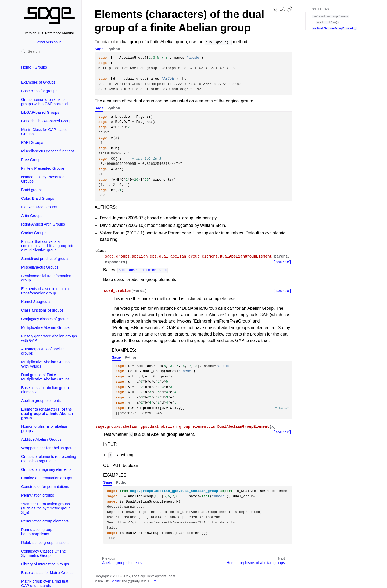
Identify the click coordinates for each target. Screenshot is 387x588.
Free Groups (32, 160)
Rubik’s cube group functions (45, 543)
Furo (153, 581)
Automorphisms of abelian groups (43, 351)
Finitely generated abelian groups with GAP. (49, 338)
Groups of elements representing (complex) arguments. (49, 459)
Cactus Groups (34, 233)
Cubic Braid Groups (38, 198)
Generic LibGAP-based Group (46, 121)
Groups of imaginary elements (46, 469)
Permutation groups (38, 495)
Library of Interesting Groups (45, 564)
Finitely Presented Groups (43, 168)
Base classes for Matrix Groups (47, 573)
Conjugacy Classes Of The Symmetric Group (44, 553)
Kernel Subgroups (36, 302)
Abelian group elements (41, 401)
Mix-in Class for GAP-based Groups (44, 132)
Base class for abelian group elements (45, 390)
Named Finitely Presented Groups (43, 179)
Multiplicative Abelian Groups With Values (45, 364)
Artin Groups (32, 216)
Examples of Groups (38, 82)
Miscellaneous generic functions (48, 151)
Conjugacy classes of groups (45, 319)
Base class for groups (39, 91)
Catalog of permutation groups (46, 478)
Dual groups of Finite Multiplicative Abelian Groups (45, 377)
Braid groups (32, 190)
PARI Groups (32, 142)
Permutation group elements (45, 521)
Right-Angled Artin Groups (43, 224)
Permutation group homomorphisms (37, 532)
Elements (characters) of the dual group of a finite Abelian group (47, 414)
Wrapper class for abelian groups (49, 448)
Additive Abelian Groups (41, 439)
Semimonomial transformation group (46, 278)
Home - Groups (34, 67)
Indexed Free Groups (39, 207)
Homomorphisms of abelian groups (44, 429)
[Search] (49, 51)
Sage (99, 49)
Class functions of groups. (43, 310)
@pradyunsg (137, 581)
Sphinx (115, 581)
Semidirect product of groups (45, 259)
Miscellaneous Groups (40, 267)
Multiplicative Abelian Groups (45, 327)
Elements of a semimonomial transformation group (45, 291)
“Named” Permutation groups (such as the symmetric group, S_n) (46, 508)
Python (114, 49)
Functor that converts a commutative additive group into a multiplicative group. (48, 246)
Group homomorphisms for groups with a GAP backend (44, 102)
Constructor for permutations (45, 487)
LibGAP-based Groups (40, 112)
